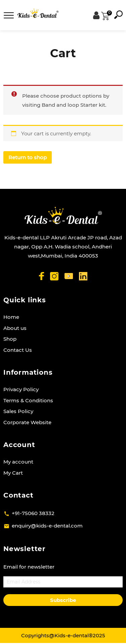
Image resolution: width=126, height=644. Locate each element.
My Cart (13, 473)
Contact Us (18, 350)
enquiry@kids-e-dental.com (47, 526)
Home (11, 317)
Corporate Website (27, 422)
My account (18, 462)
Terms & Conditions (28, 400)
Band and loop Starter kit (73, 105)
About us (15, 328)
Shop (10, 339)
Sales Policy (18, 411)
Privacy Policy (21, 389)
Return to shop (28, 157)
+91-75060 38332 (33, 513)
